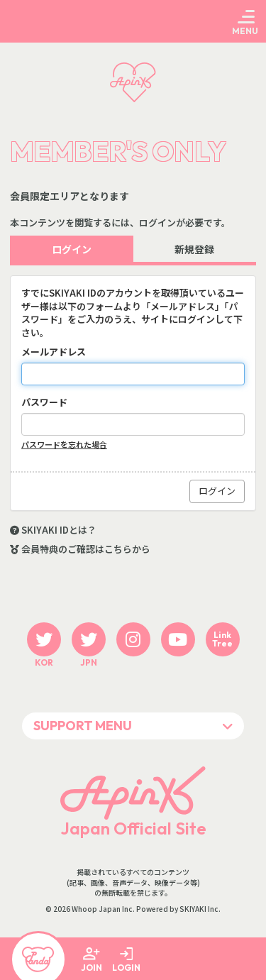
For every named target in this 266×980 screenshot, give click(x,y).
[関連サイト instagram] (133, 639)
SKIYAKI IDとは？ (59, 530)
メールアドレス (54, 352)
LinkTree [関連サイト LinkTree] (222, 639)
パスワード (44, 402)
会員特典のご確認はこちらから (86, 549)
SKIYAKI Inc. (200, 909)
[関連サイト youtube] (178, 639)
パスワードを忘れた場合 (64, 445)
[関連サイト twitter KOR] (44, 639)
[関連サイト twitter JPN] (89, 639)
